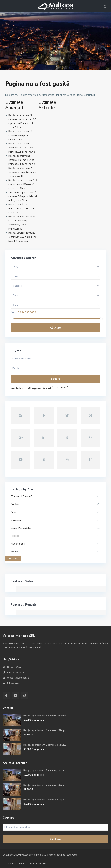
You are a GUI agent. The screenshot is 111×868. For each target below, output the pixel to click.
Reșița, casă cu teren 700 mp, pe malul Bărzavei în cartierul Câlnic (23, 184)
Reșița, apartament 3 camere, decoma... (46, 716)
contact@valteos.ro (18, 678)
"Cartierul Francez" (22, 496)
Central (15, 504)
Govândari (16, 520)
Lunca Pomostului (21, 528)
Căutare (55, 328)
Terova (15, 552)
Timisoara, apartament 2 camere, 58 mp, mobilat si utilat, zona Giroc (23, 196)
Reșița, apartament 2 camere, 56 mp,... (45, 730)
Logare (56, 379)
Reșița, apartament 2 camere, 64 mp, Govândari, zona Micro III (23, 172)
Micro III (15, 536)
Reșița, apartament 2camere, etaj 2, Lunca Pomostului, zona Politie (22, 148)
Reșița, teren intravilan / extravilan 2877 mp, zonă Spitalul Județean (22, 237)
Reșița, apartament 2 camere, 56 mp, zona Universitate (20, 135)
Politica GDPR (38, 864)
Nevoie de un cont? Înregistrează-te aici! (31, 388)
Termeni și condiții (15, 864)
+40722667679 (16, 673)
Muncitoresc (18, 544)
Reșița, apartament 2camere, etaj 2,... (45, 745)
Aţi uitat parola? (59, 387)
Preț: (13, 312)
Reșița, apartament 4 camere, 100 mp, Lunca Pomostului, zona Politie (22, 160)
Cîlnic (14, 512)
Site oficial (13, 683)
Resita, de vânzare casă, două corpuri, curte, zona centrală (22, 209)
